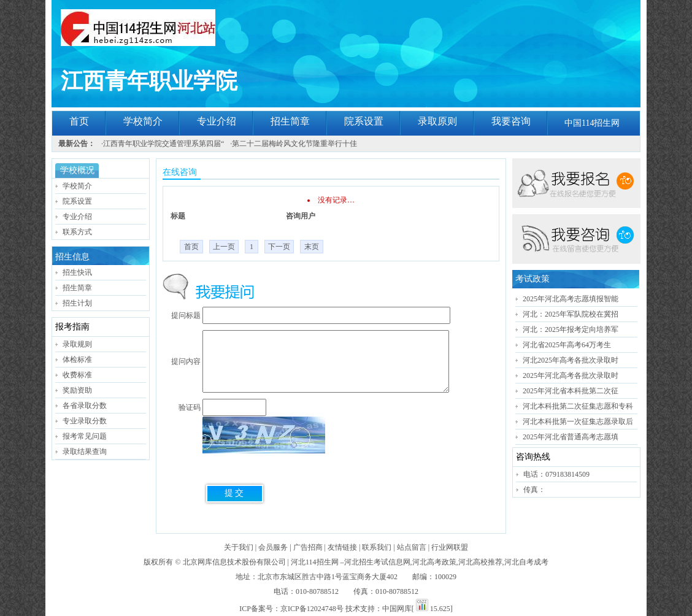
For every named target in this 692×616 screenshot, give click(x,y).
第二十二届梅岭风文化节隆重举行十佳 (294, 144)
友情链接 (342, 547)
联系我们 (377, 547)
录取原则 (437, 121)
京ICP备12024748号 (312, 609)
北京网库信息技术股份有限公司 (234, 562)
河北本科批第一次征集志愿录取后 (578, 422)
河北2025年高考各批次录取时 (571, 360)
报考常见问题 (85, 436)
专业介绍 (217, 121)
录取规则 (77, 344)
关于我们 (239, 547)
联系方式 (77, 232)
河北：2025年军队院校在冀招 (571, 314)
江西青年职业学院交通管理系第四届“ (163, 144)
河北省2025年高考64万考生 (567, 345)
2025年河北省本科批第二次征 (571, 391)
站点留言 (412, 547)
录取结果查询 (85, 452)
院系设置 (364, 121)
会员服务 (273, 547)
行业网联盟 (450, 547)
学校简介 (143, 121)
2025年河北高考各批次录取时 (571, 375)
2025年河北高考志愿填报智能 (571, 299)
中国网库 (397, 609)
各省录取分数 (85, 406)
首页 (79, 121)
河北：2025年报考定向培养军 (571, 329)
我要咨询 (511, 121)
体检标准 (77, 360)
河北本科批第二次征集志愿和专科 (578, 406)
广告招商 (308, 547)
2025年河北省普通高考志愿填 (571, 437)
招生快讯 (77, 272)
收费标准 (77, 375)
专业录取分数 (85, 421)
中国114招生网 (592, 123)
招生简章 (290, 121)
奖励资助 (77, 390)
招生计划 (77, 303)
